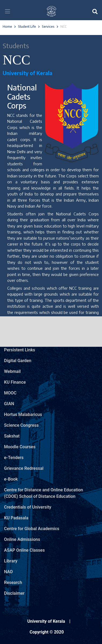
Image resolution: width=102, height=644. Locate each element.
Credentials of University (28, 507)
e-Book (11, 479)
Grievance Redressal (24, 468)
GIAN (9, 404)
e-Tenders (14, 458)
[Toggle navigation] (8, 11)
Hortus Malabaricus (23, 414)
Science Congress (21, 425)
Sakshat (12, 436)
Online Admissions (22, 539)
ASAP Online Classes (24, 550)
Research (13, 582)
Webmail (12, 371)
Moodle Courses (20, 447)
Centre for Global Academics (32, 529)
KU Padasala (16, 518)
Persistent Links (20, 350)
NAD (8, 572)
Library (11, 561)
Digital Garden (18, 361)
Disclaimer (14, 593)
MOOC (10, 393)
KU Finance (15, 382)
